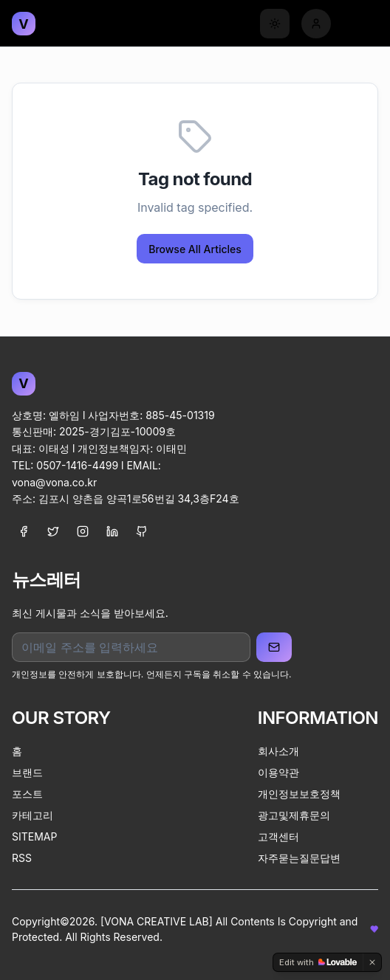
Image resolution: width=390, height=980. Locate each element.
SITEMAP (34, 836)
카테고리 (32, 815)
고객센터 (278, 836)
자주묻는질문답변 (299, 858)
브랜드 (27, 772)
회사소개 (278, 751)
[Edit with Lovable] (318, 962)
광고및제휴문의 (294, 815)
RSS (22, 858)
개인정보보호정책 (299, 794)
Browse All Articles (195, 249)
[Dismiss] (372, 962)
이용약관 (278, 772)
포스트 (27, 794)
